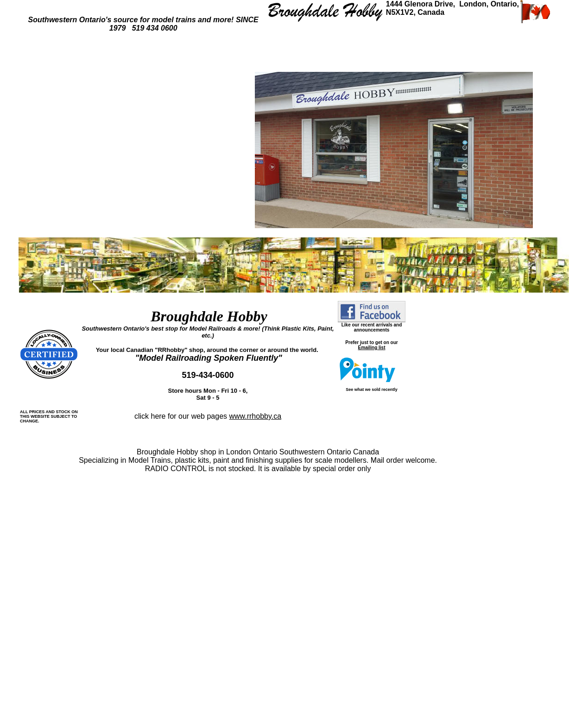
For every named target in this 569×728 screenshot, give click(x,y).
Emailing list (372, 348)
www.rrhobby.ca (255, 416)
